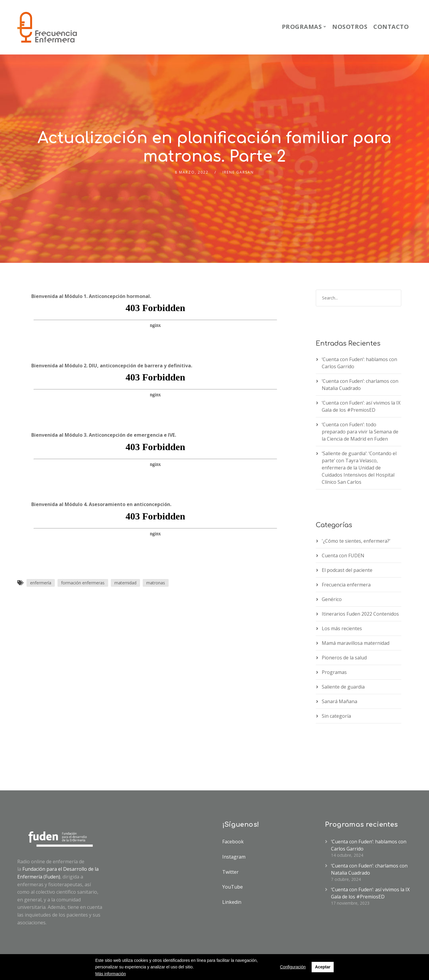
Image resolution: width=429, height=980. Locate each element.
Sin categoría (336, 716)
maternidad (125, 583)
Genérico (332, 599)
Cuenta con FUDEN (343, 555)
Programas (302, 27)
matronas (156, 583)
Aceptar (323, 967)
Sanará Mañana (339, 701)
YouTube (233, 887)
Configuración (293, 967)
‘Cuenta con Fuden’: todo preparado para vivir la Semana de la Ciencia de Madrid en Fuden (360, 432)
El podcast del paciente (347, 570)
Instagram (234, 857)
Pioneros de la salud (344, 658)
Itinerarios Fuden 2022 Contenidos (360, 614)
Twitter (230, 872)
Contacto (391, 27)
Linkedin (232, 902)
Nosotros (350, 27)
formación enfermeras (83, 583)
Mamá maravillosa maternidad (356, 643)
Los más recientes (342, 628)
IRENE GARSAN (238, 172)
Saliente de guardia (343, 687)
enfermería (41, 583)
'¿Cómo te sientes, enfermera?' (356, 541)
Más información (111, 974)
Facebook (233, 842)
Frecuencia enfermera (346, 585)
